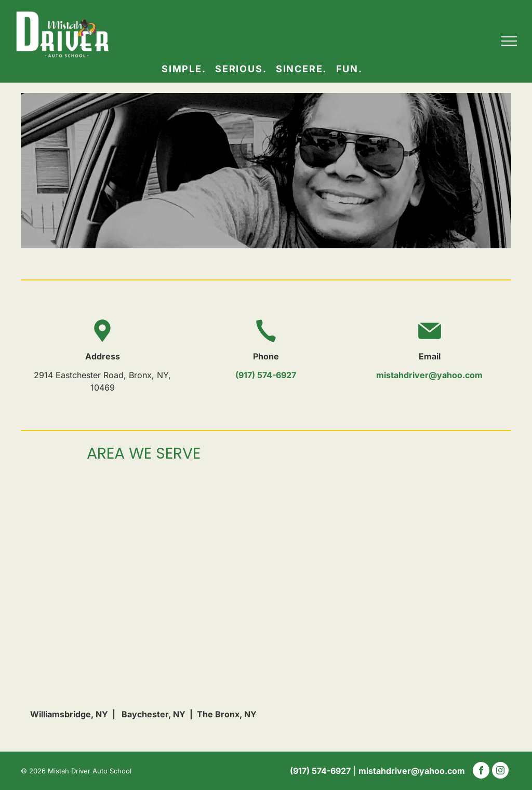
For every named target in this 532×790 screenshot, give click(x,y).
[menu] (509, 41)
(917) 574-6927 (266, 375)
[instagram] (500, 772)
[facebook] (481, 772)
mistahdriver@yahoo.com (429, 375)
